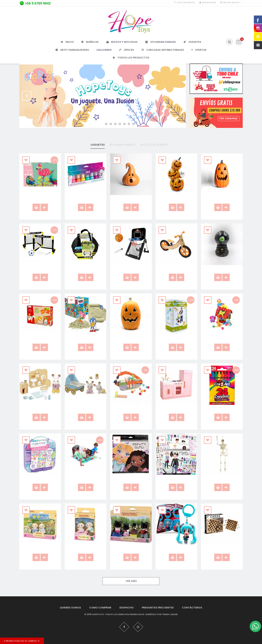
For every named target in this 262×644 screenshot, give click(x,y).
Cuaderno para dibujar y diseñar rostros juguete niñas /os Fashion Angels (131, 482)
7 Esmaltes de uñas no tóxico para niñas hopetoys (86, 200)
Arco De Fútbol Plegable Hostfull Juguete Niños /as (86, 270)
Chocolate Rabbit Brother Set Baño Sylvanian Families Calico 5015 (40, 412)
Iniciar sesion (231, 2)
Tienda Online (170, 614)
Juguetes (97, 145)
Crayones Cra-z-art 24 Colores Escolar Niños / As (222, 410)
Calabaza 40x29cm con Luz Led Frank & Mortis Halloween (131, 342)
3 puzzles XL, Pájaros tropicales (40, 200)
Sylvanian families (122, 145)
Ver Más (131, 581)
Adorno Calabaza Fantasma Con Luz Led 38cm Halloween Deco (176, 202)
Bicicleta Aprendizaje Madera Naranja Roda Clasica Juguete (177, 272)
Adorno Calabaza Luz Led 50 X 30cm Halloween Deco (222, 200)
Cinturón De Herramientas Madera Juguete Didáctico (131, 410)
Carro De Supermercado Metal (177, 340)
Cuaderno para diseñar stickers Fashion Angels (176, 480)
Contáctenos (192, 608)
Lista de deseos (186, 2)
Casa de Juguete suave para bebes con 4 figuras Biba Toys (222, 342)
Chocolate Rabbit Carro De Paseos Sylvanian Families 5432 (86, 412)
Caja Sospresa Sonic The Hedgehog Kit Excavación (86, 340)
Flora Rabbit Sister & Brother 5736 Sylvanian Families (40, 552)
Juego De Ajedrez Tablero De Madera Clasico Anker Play (222, 552)
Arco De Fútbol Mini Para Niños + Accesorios (40, 270)
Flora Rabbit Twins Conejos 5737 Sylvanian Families (86, 550)
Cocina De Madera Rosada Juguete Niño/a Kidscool (177, 410)
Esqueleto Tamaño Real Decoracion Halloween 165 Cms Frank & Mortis (222, 482)
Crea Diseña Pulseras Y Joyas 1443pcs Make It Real (40, 480)
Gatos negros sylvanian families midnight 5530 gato (131, 552)
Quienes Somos (70, 608)
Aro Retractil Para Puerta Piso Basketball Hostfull (131, 270)
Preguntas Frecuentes (158, 608)
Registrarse (209, 2)
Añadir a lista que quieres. (26, 160)
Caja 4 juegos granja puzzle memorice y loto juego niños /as (40, 342)
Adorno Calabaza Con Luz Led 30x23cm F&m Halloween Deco (131, 202)
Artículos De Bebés (154, 145)
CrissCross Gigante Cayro (86, 479)
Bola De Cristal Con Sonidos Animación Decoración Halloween (222, 272)
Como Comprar (100, 608)
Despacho (127, 608)
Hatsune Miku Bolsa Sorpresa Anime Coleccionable (176, 552)
